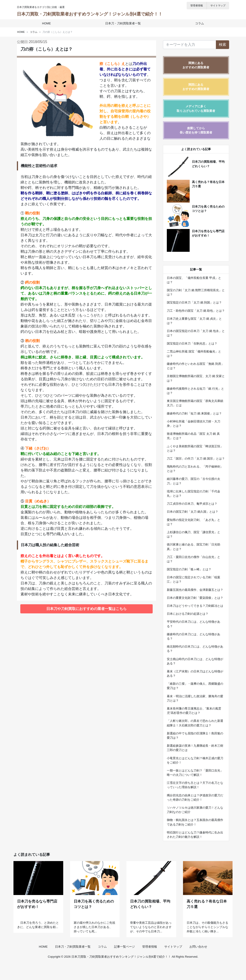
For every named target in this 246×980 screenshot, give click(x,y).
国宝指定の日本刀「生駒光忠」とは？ (192, 343)
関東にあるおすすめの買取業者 (196, 65)
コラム (198, 23)
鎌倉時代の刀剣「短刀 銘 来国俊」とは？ (194, 413)
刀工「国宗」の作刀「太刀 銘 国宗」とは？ (196, 459)
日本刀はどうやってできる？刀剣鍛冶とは (195, 606)
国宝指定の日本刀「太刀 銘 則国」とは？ (194, 302)
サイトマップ (218, 5)
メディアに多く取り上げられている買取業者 (196, 108)
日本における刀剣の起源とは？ (188, 614)
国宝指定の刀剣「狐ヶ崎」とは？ (189, 569)
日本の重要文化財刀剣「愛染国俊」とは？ (195, 598)
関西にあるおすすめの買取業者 (196, 87)
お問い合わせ (198, 962)
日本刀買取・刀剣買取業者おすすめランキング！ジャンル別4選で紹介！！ (90, 14)
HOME (48, 23)
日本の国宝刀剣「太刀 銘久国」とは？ (192, 512)
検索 (222, 45)
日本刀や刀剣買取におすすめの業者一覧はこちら (86, 609)
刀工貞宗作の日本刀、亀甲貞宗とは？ (192, 504)
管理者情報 (197, 5)
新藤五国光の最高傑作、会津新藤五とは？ (195, 590)
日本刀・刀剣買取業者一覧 (123, 23)
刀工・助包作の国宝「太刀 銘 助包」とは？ (196, 311)
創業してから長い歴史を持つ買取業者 (196, 130)
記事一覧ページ (124, 962)
